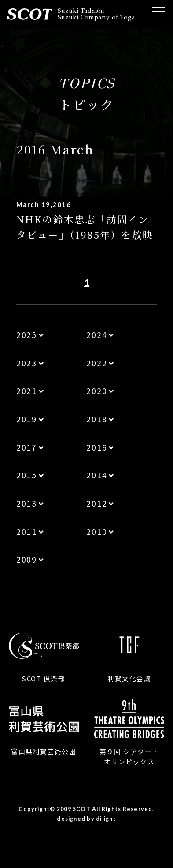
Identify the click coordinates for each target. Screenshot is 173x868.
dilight (106, 819)
